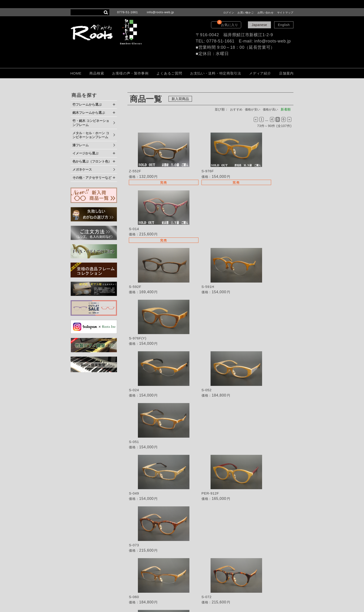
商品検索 (97, 73)
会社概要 (188, 572)
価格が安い (250, 109)
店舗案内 (286, 73)
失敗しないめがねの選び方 (201, 516)
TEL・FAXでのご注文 (198, 539)
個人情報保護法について (200, 565)
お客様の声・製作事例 (130, 73)
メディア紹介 (260, 73)
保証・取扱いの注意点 (198, 559)
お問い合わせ (266, 13)
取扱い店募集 (191, 533)
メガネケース (82, 169)
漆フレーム (81, 145)
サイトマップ (285, 13)
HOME (76, 73)
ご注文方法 (190, 552)
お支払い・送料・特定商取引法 (216, 73)
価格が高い (270, 109)
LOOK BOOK (192, 578)
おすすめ (232, 109)
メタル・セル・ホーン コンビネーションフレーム (91, 135)
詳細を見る (155, 161)
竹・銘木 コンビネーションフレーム (91, 123)
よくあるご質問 (169, 73)
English (284, 25)
